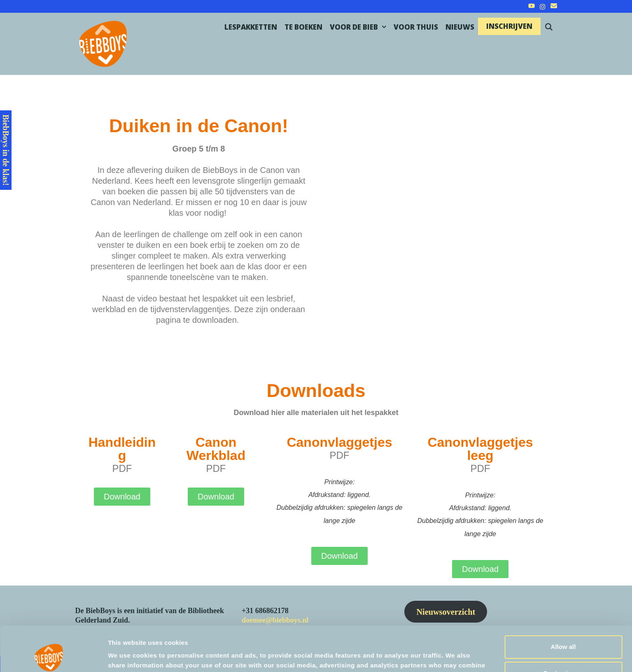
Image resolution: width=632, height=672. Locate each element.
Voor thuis (416, 27)
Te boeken (303, 27)
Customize (564, 631)
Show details (127, 656)
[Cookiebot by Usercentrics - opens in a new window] (53, 656)
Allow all (563, 605)
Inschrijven (509, 26)
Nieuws (460, 27)
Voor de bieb (360, 27)
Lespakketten (251, 27)
